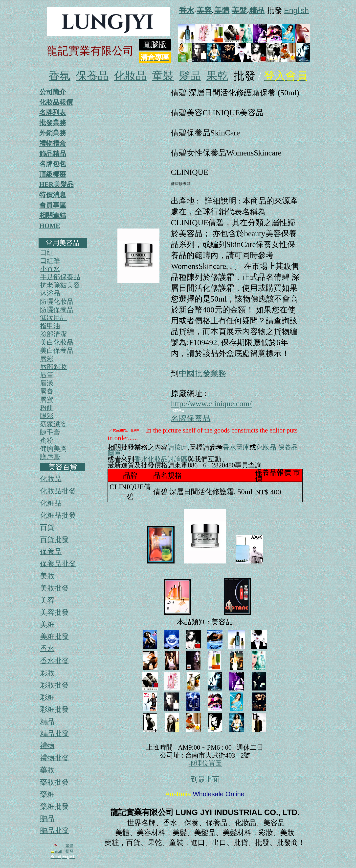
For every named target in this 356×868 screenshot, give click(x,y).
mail (56, 852)
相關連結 (53, 215)
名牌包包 (53, 164)
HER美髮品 (56, 184)
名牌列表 (53, 112)
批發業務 (53, 123)
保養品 (92, 76)
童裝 (163, 76)
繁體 (69, 846)
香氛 (60, 76)
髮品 (190, 76)
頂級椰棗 (53, 174)
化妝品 (130, 76)
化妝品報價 (56, 102)
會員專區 (53, 205)
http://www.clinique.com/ (211, 404)
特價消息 (53, 195)
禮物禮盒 (53, 143)
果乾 (217, 76)
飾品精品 (53, 154)
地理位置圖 (205, 763)
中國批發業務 (202, 373)
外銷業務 (53, 133)
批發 (69, 851)
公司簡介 (53, 92)
